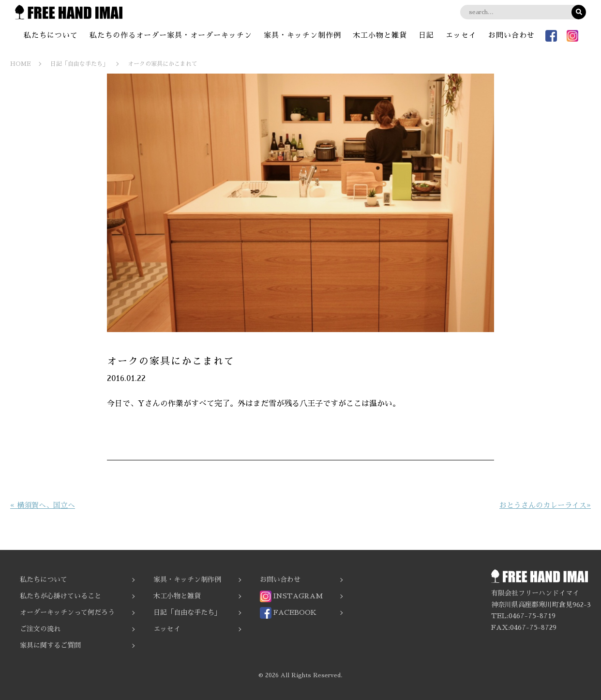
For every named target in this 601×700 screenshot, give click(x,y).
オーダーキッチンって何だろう (67, 612)
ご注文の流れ (40, 629)
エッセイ (461, 35)
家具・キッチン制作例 (302, 35)
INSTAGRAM (291, 596)
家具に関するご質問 (50, 645)
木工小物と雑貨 (380, 35)
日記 (426, 35)
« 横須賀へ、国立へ (43, 505)
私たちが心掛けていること (60, 596)
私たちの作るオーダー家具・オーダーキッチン (171, 35)
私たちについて (51, 35)
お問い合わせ (511, 35)
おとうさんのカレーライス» (545, 505)
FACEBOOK (288, 613)
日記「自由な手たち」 (187, 612)
